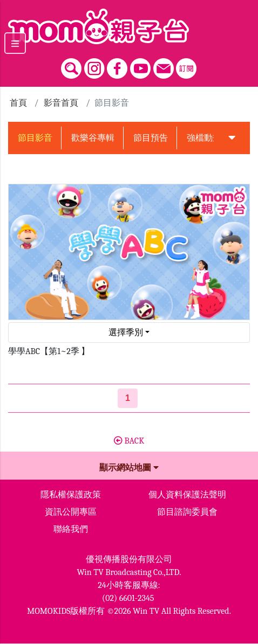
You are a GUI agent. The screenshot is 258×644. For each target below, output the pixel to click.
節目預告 (151, 138)
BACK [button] (129, 441)
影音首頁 (61, 103)
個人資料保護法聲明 (187, 495)
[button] (232, 138)
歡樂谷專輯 (93, 138)
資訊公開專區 (71, 512)
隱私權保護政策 (71, 495)
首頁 (18, 103)
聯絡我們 (71, 529)
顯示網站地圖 (129, 468)
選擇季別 (126, 333)
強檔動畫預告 (213, 138)
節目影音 (35, 138)
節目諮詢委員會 (187, 512)
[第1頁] (128, 398)
